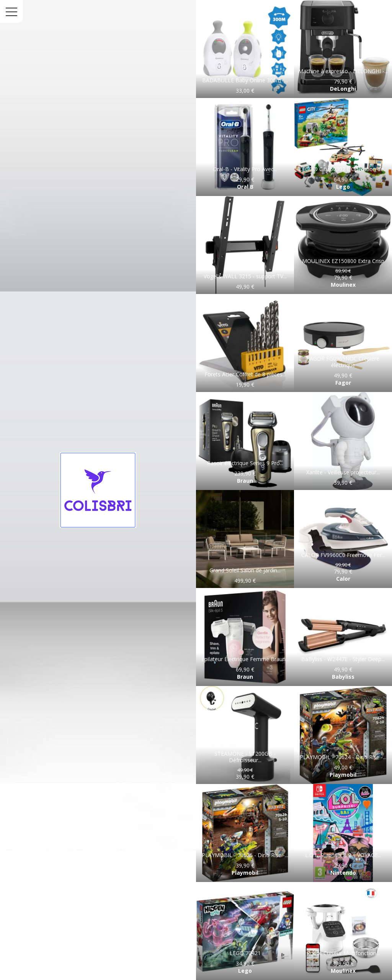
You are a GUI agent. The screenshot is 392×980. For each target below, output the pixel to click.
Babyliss (343, 677)
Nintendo (343, 873)
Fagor (343, 383)
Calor (343, 579)
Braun (245, 481)
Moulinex (343, 285)
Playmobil (343, 775)
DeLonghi (343, 89)
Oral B (245, 187)
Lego (343, 187)
